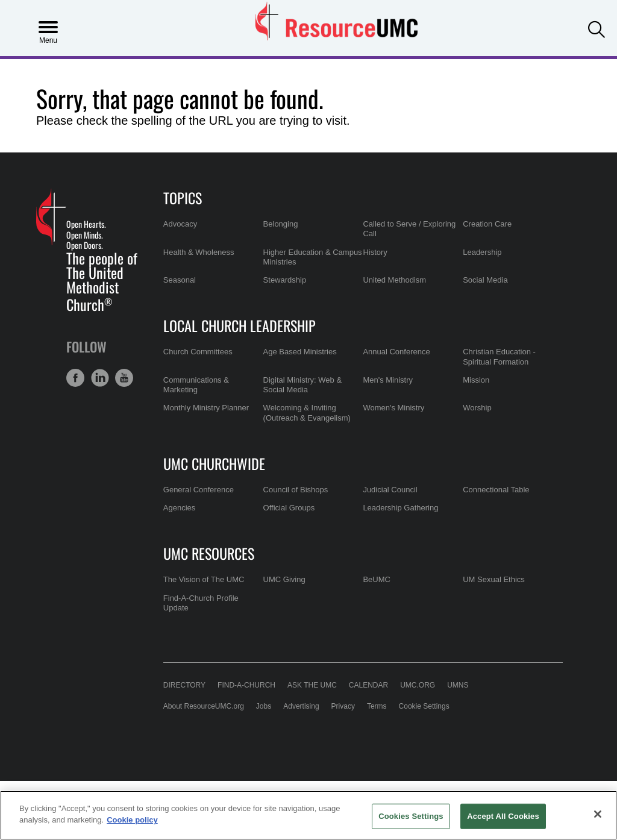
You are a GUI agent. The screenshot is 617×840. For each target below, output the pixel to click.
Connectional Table (496, 490)
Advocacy (180, 224)
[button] (597, 27)
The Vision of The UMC (204, 579)
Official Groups (289, 508)
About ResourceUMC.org (204, 706)
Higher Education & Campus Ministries (313, 257)
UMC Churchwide (214, 463)
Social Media (485, 280)
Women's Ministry (393, 408)
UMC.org (418, 685)
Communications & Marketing (196, 385)
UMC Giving (284, 579)
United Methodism (394, 280)
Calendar (368, 685)
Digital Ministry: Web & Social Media (303, 385)
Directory (184, 685)
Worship (477, 408)
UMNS (458, 685)
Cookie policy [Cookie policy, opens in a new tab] (132, 820)
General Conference (199, 490)
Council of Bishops (296, 490)
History (375, 252)
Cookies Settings (411, 816)
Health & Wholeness (199, 252)
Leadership (482, 252)
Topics (183, 198)
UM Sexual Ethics (494, 579)
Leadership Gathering (400, 508)
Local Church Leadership (240, 325)
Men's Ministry (388, 380)
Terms (377, 706)
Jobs (264, 706)
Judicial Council (390, 490)
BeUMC (377, 579)
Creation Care (487, 224)
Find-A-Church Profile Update (201, 603)
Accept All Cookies (503, 816)
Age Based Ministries (300, 352)
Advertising (301, 706)
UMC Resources (209, 553)
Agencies (179, 508)
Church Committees (198, 352)
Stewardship (285, 280)
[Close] (598, 814)
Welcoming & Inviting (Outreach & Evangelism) (307, 412)
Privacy (343, 706)
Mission (476, 380)
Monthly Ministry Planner (206, 408)
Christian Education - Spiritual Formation (499, 356)
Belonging (281, 224)
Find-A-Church (246, 685)
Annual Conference (396, 352)
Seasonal (180, 280)
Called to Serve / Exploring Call (409, 229)
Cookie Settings (424, 706)
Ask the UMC (312, 685)
